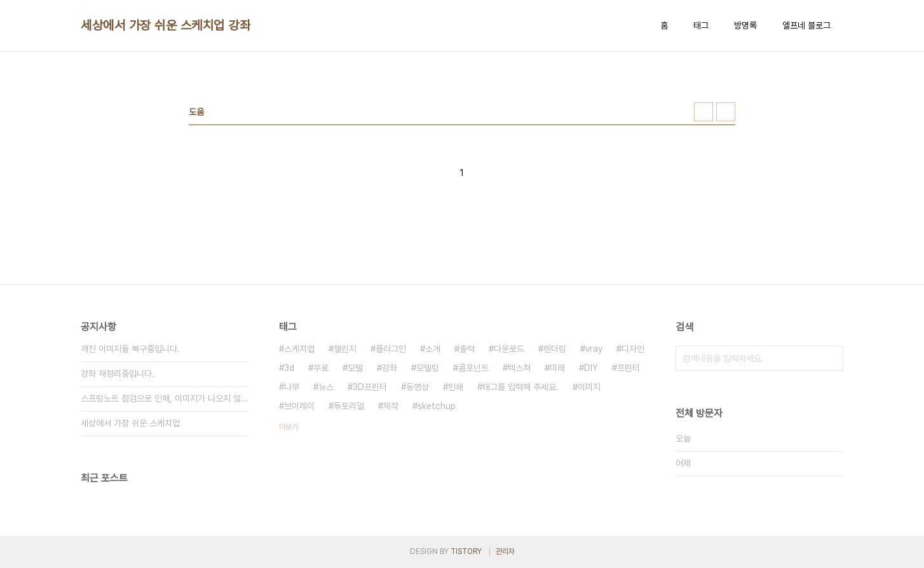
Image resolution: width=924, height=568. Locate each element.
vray (594, 349)
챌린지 (345, 349)
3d (289, 368)
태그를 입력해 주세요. (520, 387)
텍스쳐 (519, 368)
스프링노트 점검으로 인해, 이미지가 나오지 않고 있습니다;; (165, 398)
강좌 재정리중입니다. (118, 374)
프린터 (628, 368)
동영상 (418, 387)
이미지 (589, 387)
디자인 (633, 349)
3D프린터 (370, 387)
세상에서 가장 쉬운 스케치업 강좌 (166, 25)
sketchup (437, 406)
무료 (321, 368)
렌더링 (555, 349)
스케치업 (299, 349)
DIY (591, 368)
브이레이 (299, 406)
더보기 (289, 427)
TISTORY (466, 551)
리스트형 (726, 112)
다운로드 (509, 349)
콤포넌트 (473, 368)
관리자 (505, 551)
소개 (433, 349)
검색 (831, 358)
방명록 (745, 25)
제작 (391, 406)
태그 (701, 25)
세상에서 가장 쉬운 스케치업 (130, 423)
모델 (355, 368)
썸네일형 (703, 112)
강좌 (390, 368)
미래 (557, 368)
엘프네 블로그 (806, 25)
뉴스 (326, 387)
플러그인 (391, 349)
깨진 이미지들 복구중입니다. (130, 349)
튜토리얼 (349, 406)
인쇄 (456, 387)
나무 (292, 387)
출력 (467, 349)
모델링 (428, 368)
